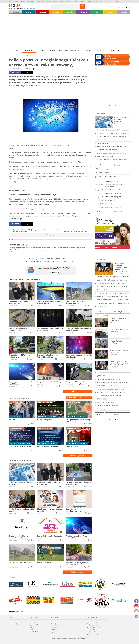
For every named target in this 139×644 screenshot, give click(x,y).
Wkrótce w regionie (20, 398)
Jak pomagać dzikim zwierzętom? (108, 150)
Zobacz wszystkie (78, 391)
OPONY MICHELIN (103, 399)
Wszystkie (15, 50)
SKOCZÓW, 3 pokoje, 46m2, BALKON (109, 386)
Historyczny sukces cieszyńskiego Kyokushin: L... (113, 293)
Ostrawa (82, 1)
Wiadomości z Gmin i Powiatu (59, 50)
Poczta (53, 632)
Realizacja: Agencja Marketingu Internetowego (69, 638)
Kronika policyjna (28, 55)
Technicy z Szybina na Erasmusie (108, 290)
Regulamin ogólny (92, 622)
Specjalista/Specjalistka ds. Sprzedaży (109, 396)
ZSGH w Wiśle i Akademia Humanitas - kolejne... (112, 287)
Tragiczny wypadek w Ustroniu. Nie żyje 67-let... (112, 137)
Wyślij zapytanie (34, 631)
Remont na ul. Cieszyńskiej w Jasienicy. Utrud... (112, 146)
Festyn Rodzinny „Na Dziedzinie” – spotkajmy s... (113, 133)
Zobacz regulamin (16, 252)
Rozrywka (110, 12)
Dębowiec (40, 1)
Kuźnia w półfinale (103, 143)
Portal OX (113, 419)
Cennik (32, 628)
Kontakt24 (42, 12)
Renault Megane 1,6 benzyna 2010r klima (110, 389)
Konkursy (124, 12)
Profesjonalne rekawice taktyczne (108, 406)
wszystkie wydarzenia (78, 456)
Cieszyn (23, 1)
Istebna (61, 1)
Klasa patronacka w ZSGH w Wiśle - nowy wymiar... (113, 300)
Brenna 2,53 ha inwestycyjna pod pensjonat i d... (113, 383)
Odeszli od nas (102, 50)
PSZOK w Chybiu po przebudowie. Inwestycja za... (113, 130)
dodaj (75, 398)
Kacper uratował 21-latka (105, 156)
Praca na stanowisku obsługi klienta (109, 379)
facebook (14, 72)
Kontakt (32, 629)
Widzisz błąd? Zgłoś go (51, 235)
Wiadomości (15, 12)
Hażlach (55, 1)
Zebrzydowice (115, 1)
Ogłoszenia (83, 12)
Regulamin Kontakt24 (93, 635)
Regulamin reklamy (92, 631)
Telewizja (56, 12)
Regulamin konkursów (93, 633)
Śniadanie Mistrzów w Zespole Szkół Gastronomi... (113, 296)
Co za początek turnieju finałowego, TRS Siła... (112, 153)
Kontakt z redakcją (14, 624)
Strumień (96, 1)
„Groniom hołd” (102, 306)
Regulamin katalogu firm (94, 629)
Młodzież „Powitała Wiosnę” (106, 140)
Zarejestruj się (46, 261)
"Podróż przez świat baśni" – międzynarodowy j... (113, 303)
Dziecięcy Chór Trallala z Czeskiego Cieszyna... (112, 280)
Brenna (11, 1)
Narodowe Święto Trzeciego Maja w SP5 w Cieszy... (113, 277)
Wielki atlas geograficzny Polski (107, 402)
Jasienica (68, 1)
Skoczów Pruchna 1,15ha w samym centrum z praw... (112, 392)
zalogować (42, 259)
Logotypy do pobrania (36, 622)
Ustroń (102, 1)
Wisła (108, 1)
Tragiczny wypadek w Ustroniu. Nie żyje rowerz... (113, 160)
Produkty (32, 626)
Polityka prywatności (93, 624)
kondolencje (115, 50)
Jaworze (75, 1)
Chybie (17, 1)
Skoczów (89, 1)
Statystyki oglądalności (36, 624)
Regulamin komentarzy (93, 628)
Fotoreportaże (75, 50)
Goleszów (48, 1)
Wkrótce (29, 12)
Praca (97, 12)
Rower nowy (101, 409)
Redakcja (11, 622)
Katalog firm (69, 12)
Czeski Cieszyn (32, 1)
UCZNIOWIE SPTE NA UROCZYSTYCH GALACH (111, 283)
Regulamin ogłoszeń (93, 626)
